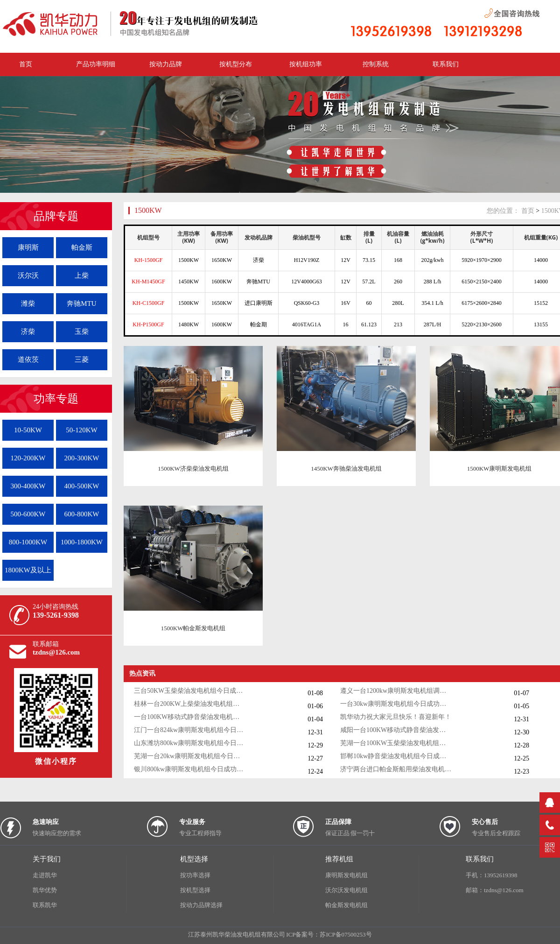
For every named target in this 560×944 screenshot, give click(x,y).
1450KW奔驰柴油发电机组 (346, 468)
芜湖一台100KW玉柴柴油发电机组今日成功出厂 (396, 743)
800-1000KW (28, 542)
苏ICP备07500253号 (346, 934)
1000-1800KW (82, 542)
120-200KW (28, 458)
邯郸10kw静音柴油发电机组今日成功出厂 (396, 756)
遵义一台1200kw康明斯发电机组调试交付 (396, 691)
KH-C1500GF (149, 303)
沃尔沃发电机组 (346, 890)
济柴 (28, 331)
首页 (528, 211)
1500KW (148, 210)
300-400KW (28, 486)
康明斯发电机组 (346, 875)
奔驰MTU (81, 303)
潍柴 (28, 303)
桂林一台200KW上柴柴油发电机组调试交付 (190, 704)
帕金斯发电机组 (346, 905)
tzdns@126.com (56, 652)
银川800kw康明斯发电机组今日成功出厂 (190, 769)
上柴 (82, 275)
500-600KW (28, 514)
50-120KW (82, 430)
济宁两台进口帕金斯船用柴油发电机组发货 (396, 769)
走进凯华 (45, 875)
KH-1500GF (149, 260)
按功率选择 (195, 875)
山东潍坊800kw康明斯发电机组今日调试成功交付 (190, 743)
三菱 (82, 359)
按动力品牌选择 (201, 905)
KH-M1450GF (148, 282)
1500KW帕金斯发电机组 (193, 628)
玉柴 (82, 331)
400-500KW (82, 486)
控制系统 (376, 64)
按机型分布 (236, 64)
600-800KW (82, 514)
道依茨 (28, 359)
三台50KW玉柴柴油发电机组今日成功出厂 (190, 691)
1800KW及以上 (28, 570)
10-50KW (28, 430)
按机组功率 (306, 64)
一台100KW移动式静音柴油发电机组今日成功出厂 (190, 717)
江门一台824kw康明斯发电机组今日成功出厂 (190, 730)
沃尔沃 (28, 275)
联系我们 (446, 64)
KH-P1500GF (148, 324)
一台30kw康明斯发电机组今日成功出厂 (396, 704)
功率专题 (56, 399)
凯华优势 (45, 890)
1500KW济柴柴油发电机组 (193, 468)
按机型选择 (195, 890)
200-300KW (82, 458)
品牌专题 (56, 216)
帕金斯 (82, 247)
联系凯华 (45, 905)
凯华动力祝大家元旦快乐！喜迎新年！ (396, 717)
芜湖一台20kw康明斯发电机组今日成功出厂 (190, 756)
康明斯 (28, 247)
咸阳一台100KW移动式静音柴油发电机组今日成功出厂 (396, 730)
